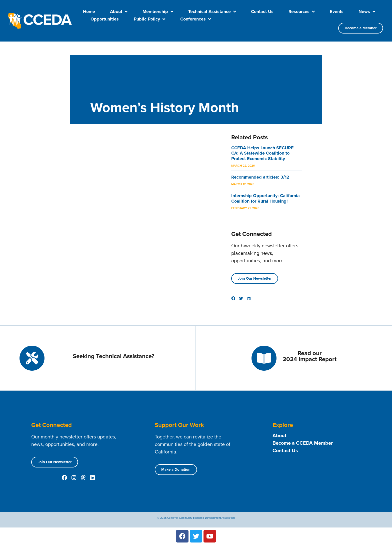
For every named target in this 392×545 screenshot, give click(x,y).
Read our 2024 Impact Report (310, 356)
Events (337, 12)
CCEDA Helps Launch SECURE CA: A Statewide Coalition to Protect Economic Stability (262, 153)
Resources (302, 12)
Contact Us (262, 12)
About (119, 12)
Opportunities (105, 19)
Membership (158, 12)
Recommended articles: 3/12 (260, 177)
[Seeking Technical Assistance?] (32, 358)
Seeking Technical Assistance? (113, 356)
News (367, 12)
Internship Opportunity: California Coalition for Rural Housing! (265, 198)
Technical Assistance (212, 12)
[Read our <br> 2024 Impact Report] (264, 358)
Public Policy (149, 19)
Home (89, 12)
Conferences (196, 19)
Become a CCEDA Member (303, 443)
